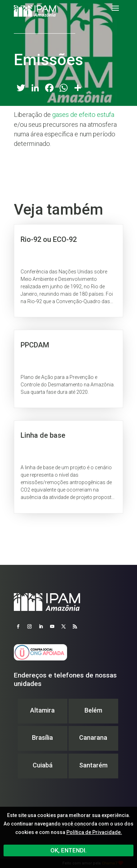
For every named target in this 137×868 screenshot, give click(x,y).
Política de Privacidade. (94, 832)
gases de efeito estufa (83, 115)
